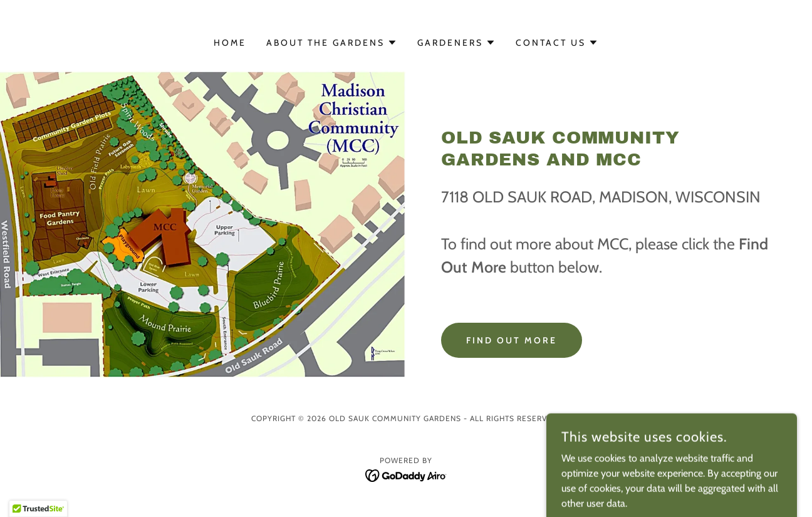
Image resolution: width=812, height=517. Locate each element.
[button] (332, 43)
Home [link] (230, 43)
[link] (406, 475)
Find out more (512, 340)
